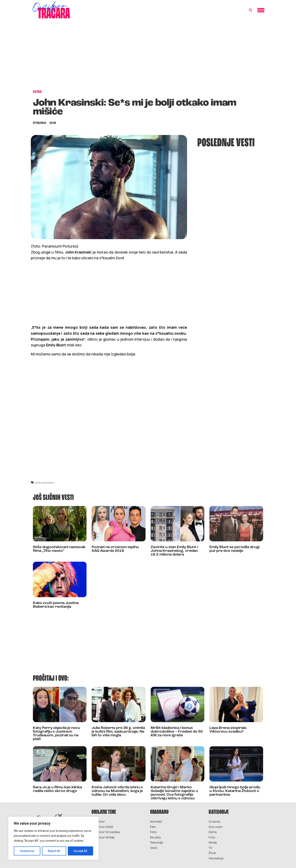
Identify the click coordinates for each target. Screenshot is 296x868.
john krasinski (44, 483)
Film (153, 827)
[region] (53, 838)
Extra (213, 832)
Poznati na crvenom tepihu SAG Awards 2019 (115, 549)
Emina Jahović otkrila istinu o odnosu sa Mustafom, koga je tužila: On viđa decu (117, 791)
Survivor (98, 822)
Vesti (154, 848)
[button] (251, 10)
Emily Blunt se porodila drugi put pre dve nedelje (235, 549)
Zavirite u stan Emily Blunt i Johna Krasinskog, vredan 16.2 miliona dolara (174, 551)
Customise (27, 851)
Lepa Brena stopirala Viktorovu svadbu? (228, 730)
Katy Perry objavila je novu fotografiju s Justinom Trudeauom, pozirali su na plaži (56, 734)
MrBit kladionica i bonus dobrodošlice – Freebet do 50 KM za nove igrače (177, 732)
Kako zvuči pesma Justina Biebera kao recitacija (56, 605)
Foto (153, 832)
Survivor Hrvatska (106, 832)
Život (212, 853)
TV (210, 848)
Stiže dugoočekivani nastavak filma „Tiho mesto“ (59, 549)
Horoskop (216, 859)
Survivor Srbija (103, 838)
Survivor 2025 (102, 827)
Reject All (54, 851)
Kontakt (156, 822)
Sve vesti (215, 827)
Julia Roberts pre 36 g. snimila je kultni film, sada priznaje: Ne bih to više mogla (118, 732)
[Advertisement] (148, 56)
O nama (214, 822)
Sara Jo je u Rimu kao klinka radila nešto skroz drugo (57, 789)
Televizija (157, 843)
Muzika (155, 838)
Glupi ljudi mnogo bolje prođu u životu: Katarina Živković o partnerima (235, 791)
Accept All (80, 851)
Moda (213, 843)
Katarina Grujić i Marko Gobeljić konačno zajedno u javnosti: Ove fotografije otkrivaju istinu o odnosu (174, 793)
